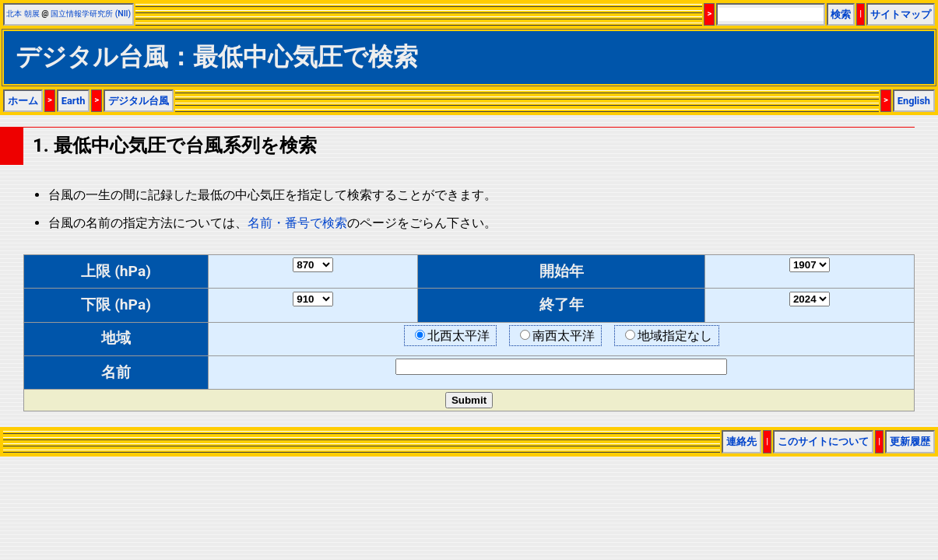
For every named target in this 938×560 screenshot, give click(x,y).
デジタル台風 (139, 101)
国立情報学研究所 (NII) (91, 14)
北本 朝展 (23, 14)
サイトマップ (901, 14)
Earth (74, 101)
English (914, 101)
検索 (841, 14)
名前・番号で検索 (297, 223)
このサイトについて (823, 441)
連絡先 (741, 441)
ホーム (23, 101)
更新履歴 (910, 441)
